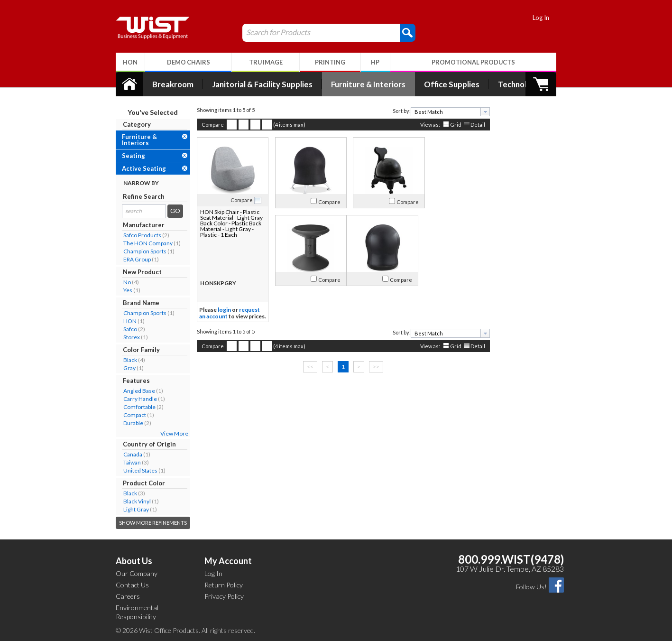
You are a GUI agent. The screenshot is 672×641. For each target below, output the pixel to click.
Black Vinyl (130, 501)
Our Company (137, 573)
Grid (449, 125)
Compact (128, 415)
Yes (121, 290)
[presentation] (478, 112)
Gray (122, 368)
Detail (471, 125)
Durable (126, 423)
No (120, 282)
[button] (400, 32)
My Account (228, 561)
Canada (126, 454)
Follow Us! (531, 587)
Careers (128, 596)
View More (167, 433)
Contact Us (132, 585)
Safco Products (135, 235)
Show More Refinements (146, 523)
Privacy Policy (224, 596)
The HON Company (141, 243)
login (217, 310)
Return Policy (224, 585)
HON (123, 321)
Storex (124, 337)
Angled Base (132, 391)
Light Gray (129, 509)
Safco (123, 329)
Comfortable (132, 407)
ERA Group (130, 259)
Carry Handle (133, 399)
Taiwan (125, 462)
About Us (134, 561)
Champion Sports (138, 251)
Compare (206, 125)
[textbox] (440, 112)
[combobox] (443, 112)
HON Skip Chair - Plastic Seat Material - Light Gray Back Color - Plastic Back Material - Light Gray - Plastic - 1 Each (224, 223)
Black (123, 360)
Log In (548, 18)
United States (133, 470)
